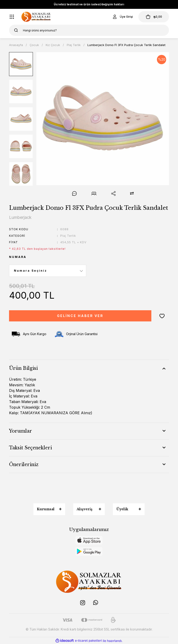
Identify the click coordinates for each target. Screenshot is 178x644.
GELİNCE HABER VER (80, 316)
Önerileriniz (24, 464)
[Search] (89, 30)
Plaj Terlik (68, 236)
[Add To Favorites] (162, 316)
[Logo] (36, 17)
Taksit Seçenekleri (30, 448)
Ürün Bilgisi (23, 368)
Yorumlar (21, 431)
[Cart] (154, 17)
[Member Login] (122, 17)
